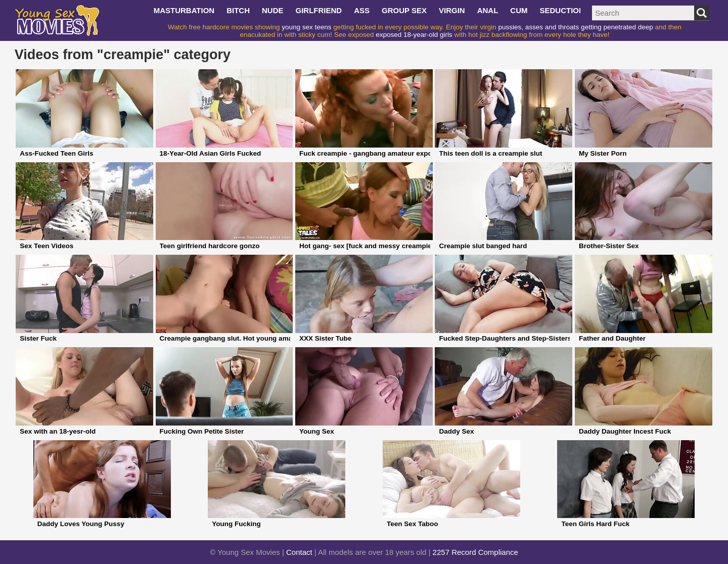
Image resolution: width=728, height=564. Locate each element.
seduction (562, 10)
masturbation (184, 10)
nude (273, 10)
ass (362, 10)
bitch (238, 10)
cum (519, 10)
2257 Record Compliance (475, 552)
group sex (404, 10)
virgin (452, 10)
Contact (299, 552)
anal (488, 10)
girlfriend (319, 10)
